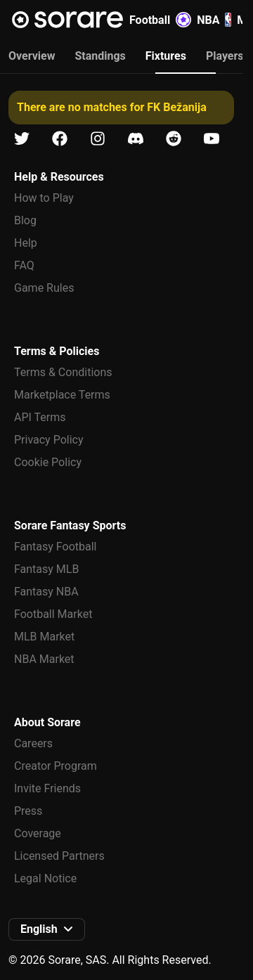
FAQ (24, 265)
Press (28, 811)
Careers (33, 743)
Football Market (53, 614)
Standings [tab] (100, 56)
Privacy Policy (49, 440)
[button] (47, 929)
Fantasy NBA (46, 592)
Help (26, 243)
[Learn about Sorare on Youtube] (212, 139)
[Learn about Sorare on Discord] (136, 139)
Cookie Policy (48, 462)
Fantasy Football (55, 547)
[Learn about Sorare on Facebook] (60, 139)
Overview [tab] (32, 56)
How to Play (44, 198)
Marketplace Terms (62, 395)
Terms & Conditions (63, 372)
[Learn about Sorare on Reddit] (174, 139)
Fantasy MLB (46, 569)
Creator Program (56, 766)
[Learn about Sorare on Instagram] (98, 139)
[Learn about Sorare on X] (22, 139)
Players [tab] (225, 56)
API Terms (40, 417)
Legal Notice (45, 878)
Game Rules (44, 288)
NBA (214, 20)
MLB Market (44, 637)
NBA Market (44, 659)
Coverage (38, 833)
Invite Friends (47, 788)
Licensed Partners (59, 856)
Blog (25, 220)
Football (160, 20)
